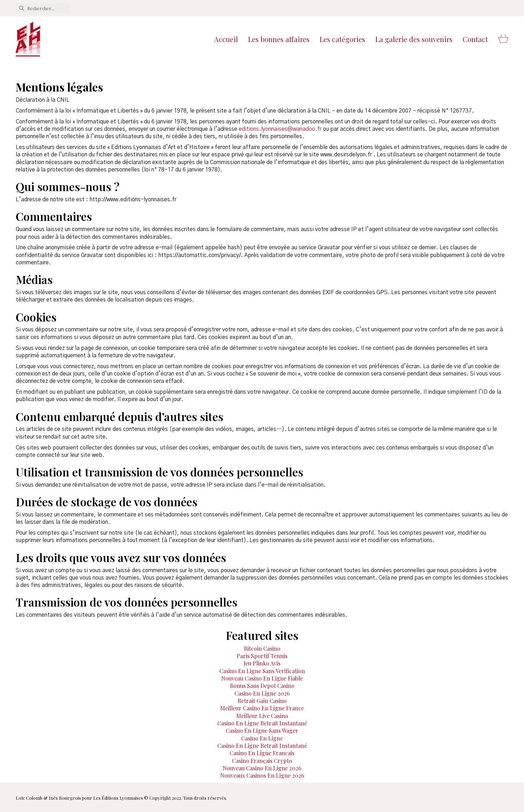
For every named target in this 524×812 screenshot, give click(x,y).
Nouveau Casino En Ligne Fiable (262, 678)
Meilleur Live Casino (262, 716)
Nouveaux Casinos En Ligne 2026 (262, 775)
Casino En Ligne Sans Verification (262, 671)
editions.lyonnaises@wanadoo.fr (280, 129)
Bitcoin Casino (262, 648)
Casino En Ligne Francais (262, 753)
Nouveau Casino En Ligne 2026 (262, 768)
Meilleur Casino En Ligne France (262, 708)
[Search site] (22, 9)
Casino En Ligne (262, 738)
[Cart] (503, 39)
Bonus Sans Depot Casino (262, 686)
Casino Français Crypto (262, 761)
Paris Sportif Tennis (262, 656)
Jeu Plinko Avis (262, 663)
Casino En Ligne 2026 (262, 693)
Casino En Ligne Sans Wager (262, 730)
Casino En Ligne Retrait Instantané (262, 723)
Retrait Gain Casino (262, 701)
